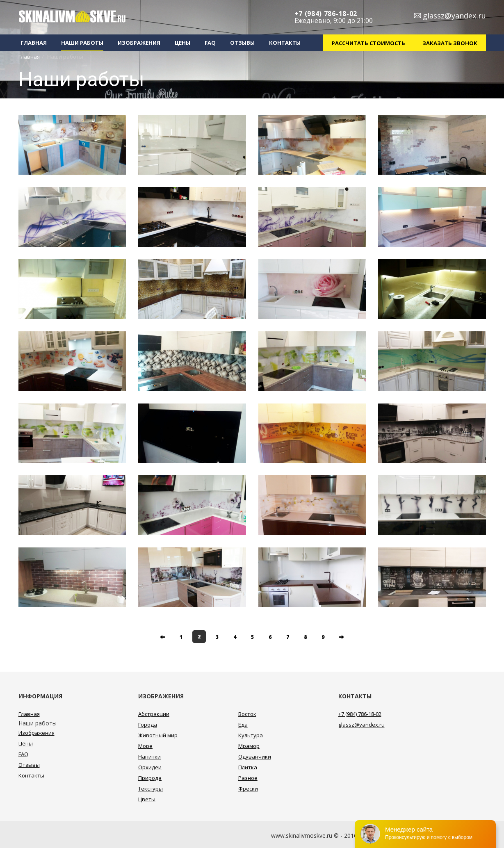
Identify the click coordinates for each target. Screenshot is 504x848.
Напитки (149, 757)
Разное (248, 778)
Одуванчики (255, 757)
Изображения (139, 43)
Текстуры (151, 789)
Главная (34, 43)
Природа (150, 778)
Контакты (285, 43)
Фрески (248, 789)
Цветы (147, 799)
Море (145, 746)
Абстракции (154, 714)
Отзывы (242, 43)
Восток (247, 714)
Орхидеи (150, 767)
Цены (182, 43)
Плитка (248, 767)
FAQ (210, 43)
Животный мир (158, 735)
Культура (251, 735)
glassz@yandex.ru (454, 16)
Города (148, 725)
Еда (243, 725)
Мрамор (249, 746)
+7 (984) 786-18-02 (326, 14)
